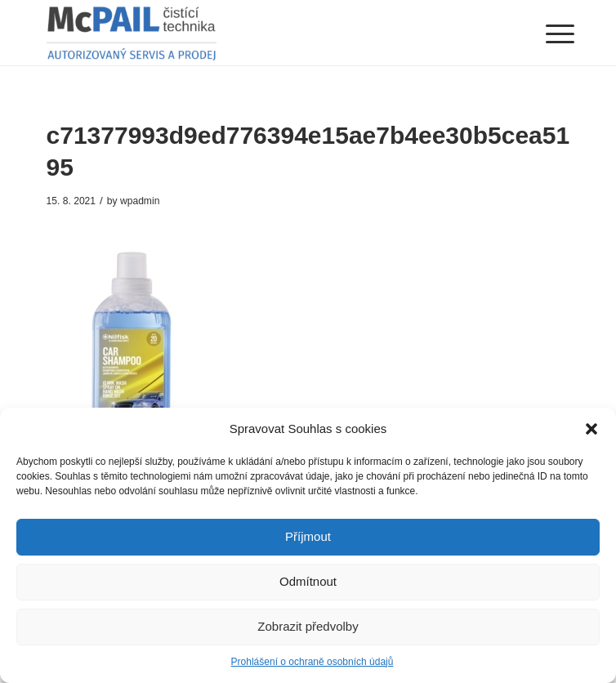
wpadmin (140, 201)
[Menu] (547, 34)
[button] (591, 429)
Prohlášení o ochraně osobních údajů (312, 662)
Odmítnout (308, 581)
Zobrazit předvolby (308, 626)
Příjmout (308, 536)
